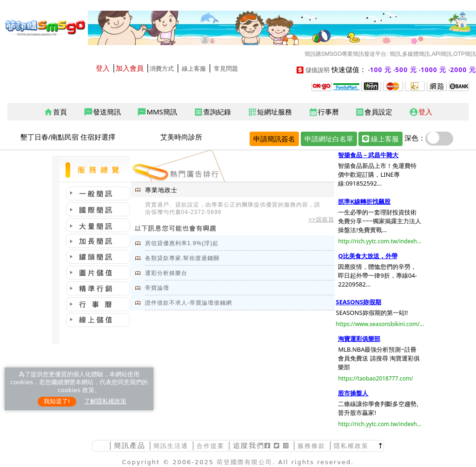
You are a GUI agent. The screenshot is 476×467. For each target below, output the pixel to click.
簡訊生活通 (171, 446)
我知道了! (57, 401)
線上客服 (194, 69)
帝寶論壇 (157, 288)
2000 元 (463, 70)
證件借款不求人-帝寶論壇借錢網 (188, 303)
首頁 (55, 112)
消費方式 (162, 69)
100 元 (381, 70)
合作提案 (211, 446)
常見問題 (226, 69)
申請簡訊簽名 (274, 139)
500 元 (406, 70)
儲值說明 (317, 70)
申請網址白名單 (329, 139)
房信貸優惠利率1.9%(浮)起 (182, 243)
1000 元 (434, 70)
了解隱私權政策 (105, 401)
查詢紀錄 (212, 112)
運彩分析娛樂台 (166, 273)
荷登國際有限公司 (245, 462)
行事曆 (324, 112)
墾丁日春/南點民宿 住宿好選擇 (68, 137)
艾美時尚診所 (181, 137)
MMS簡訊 (157, 112)
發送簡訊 (102, 112)
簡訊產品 (130, 445)
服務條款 (311, 446)
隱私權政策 (351, 446)
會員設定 (374, 112)
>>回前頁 (321, 220)
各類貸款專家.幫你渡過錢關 (182, 258)
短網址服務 (270, 112)
